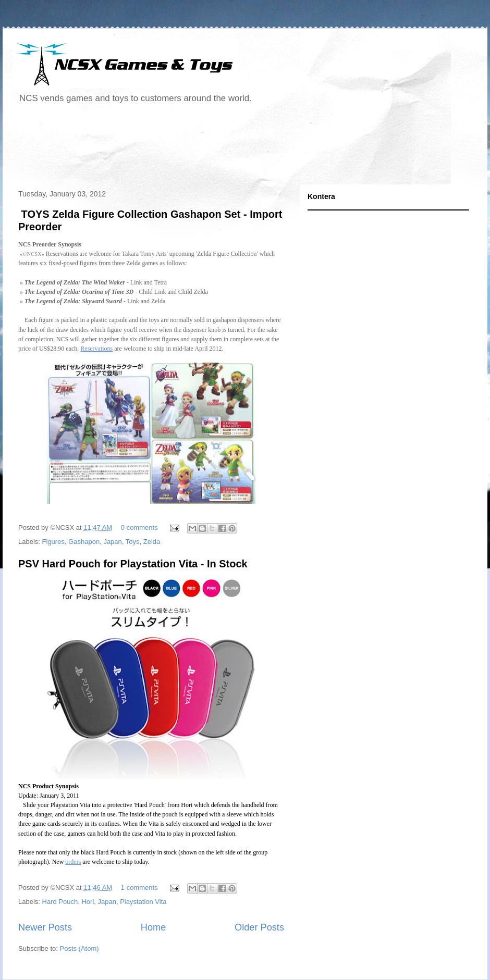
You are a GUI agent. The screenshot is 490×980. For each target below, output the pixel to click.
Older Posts (259, 927)
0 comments (139, 528)
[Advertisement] (203, 148)
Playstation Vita (143, 902)
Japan (112, 542)
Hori (88, 902)
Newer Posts (45, 927)
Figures (53, 542)
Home (154, 927)
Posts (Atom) (79, 948)
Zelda (152, 542)
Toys (133, 542)
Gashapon (84, 542)
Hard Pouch (60, 902)
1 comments (139, 888)
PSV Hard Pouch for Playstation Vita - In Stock (133, 564)
